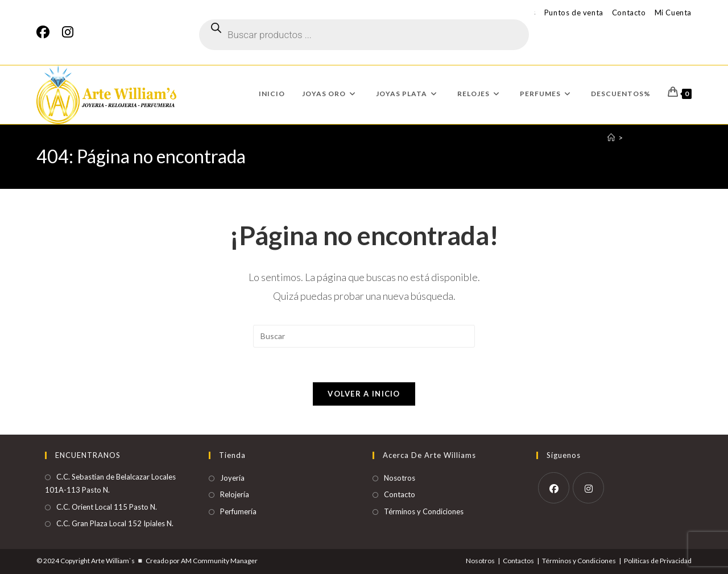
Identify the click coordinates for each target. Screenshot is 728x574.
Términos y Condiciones (424, 511)
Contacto (629, 13)
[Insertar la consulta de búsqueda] (364, 336)
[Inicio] (611, 138)
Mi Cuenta (673, 13)
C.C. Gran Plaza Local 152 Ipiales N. (115, 523)
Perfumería (238, 511)
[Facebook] (46, 32)
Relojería (235, 494)
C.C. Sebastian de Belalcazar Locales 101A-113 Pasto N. (110, 483)
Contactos (518, 561)
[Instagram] (68, 32)
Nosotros (400, 478)
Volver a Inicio (364, 394)
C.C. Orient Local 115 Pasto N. (107, 507)
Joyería (232, 478)
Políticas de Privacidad (658, 561)
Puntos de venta (574, 13)
